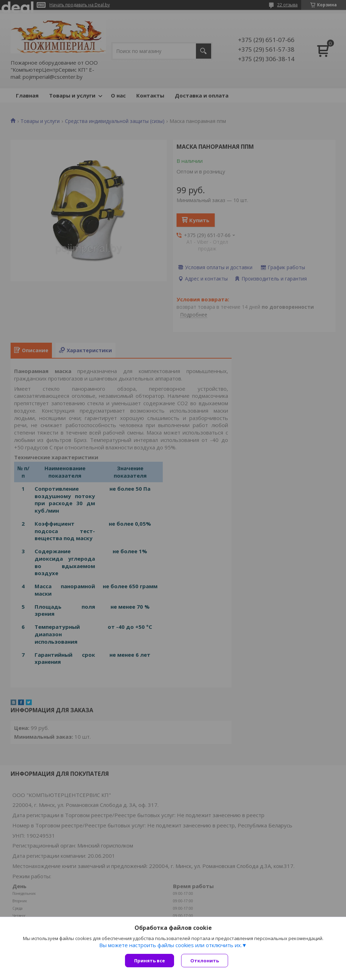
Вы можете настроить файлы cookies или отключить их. (171, 945)
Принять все (150, 961)
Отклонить (205, 961)
